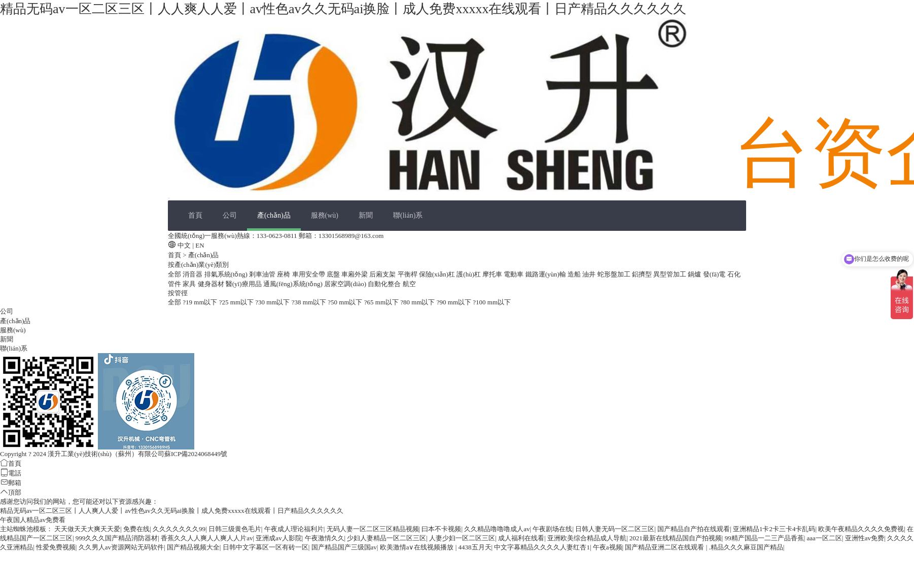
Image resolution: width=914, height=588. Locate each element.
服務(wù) (325, 215)
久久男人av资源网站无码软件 (121, 547)
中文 (184, 245)
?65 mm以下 (381, 302)
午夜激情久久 (325, 538)
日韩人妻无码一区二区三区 (615, 529)
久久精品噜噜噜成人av (497, 529)
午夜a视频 (608, 547)
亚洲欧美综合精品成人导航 (587, 538)
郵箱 (11, 483)
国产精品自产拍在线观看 (694, 529)
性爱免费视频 (56, 547)
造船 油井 (582, 274)
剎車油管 (262, 274)
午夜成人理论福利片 (294, 529)
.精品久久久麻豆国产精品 (746, 547)
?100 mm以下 (492, 302)
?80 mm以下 (417, 302)
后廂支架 (382, 274)
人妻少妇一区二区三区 (462, 538)
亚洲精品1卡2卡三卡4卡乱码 (774, 529)
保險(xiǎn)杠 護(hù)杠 (450, 274)
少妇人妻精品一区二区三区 (386, 538)
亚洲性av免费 (865, 538)
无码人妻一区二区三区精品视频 (373, 529)
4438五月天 (475, 547)
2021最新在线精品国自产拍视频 (676, 538)
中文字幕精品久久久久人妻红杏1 (542, 547)
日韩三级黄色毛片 (235, 529)
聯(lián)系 (408, 215)
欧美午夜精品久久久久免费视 (861, 529)
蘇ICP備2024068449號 (196, 454)
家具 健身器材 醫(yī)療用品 (222, 284)
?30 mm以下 (272, 302)
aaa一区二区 (824, 538)
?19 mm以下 (200, 302)
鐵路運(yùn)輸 (546, 274)
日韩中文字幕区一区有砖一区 (266, 547)
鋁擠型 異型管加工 (659, 274)
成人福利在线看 (521, 538)
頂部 (11, 492)
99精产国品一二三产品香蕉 (764, 538)
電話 (11, 473)
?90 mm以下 (454, 302)
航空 (409, 284)
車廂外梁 (355, 274)
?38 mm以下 (309, 302)
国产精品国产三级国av (344, 547)
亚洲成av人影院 (278, 538)
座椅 (284, 274)
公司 (230, 215)
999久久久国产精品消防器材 (117, 538)
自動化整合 (384, 284)
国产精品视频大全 (193, 547)
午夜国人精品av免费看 (33, 520)
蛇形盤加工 (614, 274)
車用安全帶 (309, 274)
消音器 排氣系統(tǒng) (215, 274)
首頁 (195, 215)
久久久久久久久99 (179, 529)
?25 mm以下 (236, 302)
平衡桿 (408, 274)
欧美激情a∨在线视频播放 (418, 547)
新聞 (366, 215)
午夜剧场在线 (552, 529)
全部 (174, 274)
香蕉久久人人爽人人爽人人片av (207, 538)
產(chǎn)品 (274, 215)
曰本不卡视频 (441, 529)
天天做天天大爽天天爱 (87, 529)
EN (200, 245)
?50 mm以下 (345, 302)
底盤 (333, 274)
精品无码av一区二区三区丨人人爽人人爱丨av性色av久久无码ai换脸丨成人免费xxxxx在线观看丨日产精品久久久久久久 (343, 9)
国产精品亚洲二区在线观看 (665, 547)
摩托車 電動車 (503, 274)
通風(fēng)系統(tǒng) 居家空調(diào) (315, 284)
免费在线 (136, 529)
